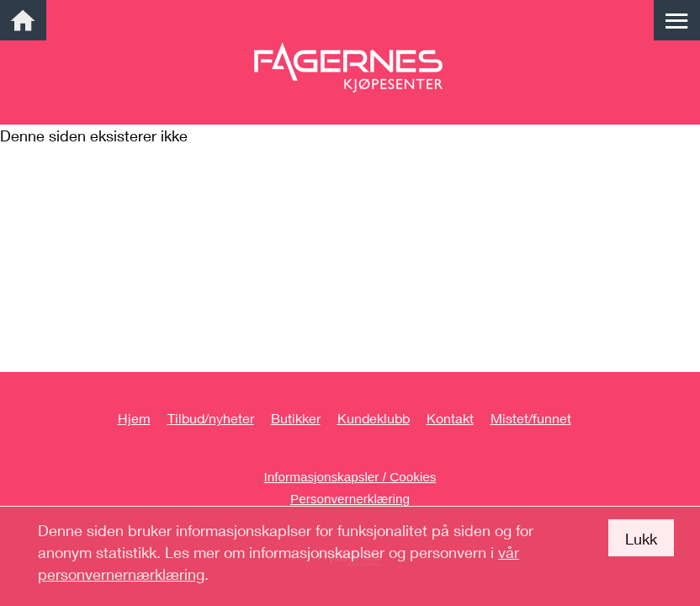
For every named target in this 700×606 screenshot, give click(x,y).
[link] (23, 20)
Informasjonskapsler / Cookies (350, 477)
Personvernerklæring (350, 499)
